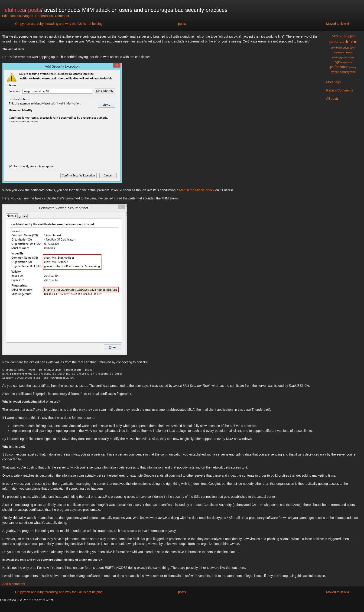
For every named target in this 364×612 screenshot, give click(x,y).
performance (339, 67)
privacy (353, 67)
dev (333, 48)
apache (333, 42)
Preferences (44, 16)
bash (341, 42)
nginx (338, 62)
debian (351, 42)
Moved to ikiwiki (338, 24)
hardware (339, 53)
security (345, 72)
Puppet (349, 36)
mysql (351, 57)
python (335, 72)
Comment (62, 16)
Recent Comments (340, 90)
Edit (5, 16)
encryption (349, 48)
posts (35, 10)
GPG (335, 36)
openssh (347, 62)
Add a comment (14, 584)
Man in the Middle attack (197, 190)
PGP (341, 37)
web (353, 72)
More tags (333, 82)
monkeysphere (340, 57)
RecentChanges (21, 16)
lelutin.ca (14, 10)
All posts (332, 98)
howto (348, 52)
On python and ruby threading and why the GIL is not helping (59, 24)
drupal (339, 48)
